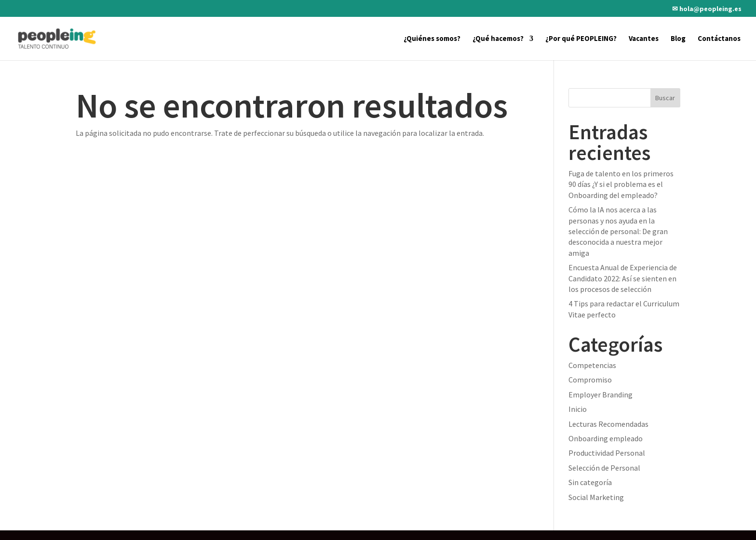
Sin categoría (590, 482)
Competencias (592, 365)
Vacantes (644, 39)
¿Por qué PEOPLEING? (581, 39)
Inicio (578, 409)
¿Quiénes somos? (432, 39)
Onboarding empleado (606, 438)
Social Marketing (596, 497)
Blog (678, 39)
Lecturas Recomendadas (608, 424)
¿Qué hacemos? (498, 39)
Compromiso (590, 380)
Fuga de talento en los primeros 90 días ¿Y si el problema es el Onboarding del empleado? (621, 184)
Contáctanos (719, 39)
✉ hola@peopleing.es (707, 9)
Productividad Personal (607, 453)
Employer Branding (601, 395)
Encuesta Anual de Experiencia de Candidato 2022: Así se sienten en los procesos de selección (623, 278)
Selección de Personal (604, 468)
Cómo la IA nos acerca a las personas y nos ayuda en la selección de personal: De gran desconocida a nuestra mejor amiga (618, 231)
